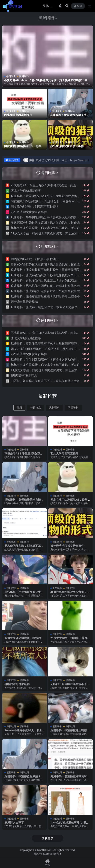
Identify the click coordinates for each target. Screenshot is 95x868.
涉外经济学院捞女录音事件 (67, 146)
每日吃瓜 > (50, 173)
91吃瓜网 (46, 850)
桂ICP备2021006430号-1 (47, 854)
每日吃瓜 (11, 76)
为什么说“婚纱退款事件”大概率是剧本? (70, 824)
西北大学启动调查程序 (18, 115)
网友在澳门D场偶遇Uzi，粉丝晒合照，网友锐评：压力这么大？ (24, 148)
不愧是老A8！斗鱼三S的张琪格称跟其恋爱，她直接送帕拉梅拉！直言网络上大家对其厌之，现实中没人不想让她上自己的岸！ (47, 82)
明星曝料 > (50, 246)
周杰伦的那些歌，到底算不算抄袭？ (35, 206)
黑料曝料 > (50, 320)
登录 (78, 6)
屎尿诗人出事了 (14, 822)
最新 (19, 408)
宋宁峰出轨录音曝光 (24, 302)
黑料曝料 (48, 18)
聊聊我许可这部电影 (24, 375)
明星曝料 (73, 408)
